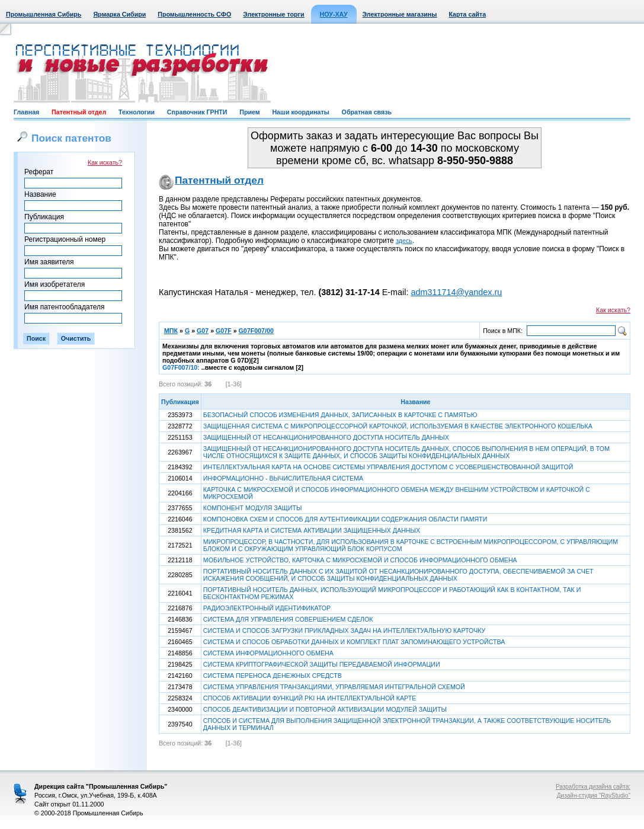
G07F (224, 331)
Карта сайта (467, 14)
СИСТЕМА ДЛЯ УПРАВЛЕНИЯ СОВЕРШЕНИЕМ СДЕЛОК (288, 619)
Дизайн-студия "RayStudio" (594, 796)
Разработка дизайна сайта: (593, 787)
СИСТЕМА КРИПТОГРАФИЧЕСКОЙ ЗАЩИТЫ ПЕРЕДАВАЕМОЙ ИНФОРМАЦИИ (322, 664)
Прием (249, 112)
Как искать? (105, 162)
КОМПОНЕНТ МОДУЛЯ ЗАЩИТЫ (253, 508)
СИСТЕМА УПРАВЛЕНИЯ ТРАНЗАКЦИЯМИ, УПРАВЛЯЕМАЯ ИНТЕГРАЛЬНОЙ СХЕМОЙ (334, 687)
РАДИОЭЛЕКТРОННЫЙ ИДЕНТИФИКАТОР (267, 608)
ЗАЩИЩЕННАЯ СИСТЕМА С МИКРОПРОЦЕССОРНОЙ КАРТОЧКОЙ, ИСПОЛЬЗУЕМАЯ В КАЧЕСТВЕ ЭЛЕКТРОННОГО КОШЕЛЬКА (398, 426)
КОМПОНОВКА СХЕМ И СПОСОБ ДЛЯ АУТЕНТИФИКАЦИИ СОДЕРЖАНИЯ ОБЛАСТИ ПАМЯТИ (345, 519)
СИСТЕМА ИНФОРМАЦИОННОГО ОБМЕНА (268, 653)
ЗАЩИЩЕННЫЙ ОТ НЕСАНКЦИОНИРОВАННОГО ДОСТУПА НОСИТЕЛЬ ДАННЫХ (326, 437)
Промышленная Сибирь (44, 14)
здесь (404, 241)
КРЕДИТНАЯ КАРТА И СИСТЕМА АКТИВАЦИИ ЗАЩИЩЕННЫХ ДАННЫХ (312, 530)
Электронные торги (273, 14)
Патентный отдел (79, 112)
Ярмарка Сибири (119, 14)
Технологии (137, 112)
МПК (171, 331)
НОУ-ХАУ (334, 14)
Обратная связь (367, 112)
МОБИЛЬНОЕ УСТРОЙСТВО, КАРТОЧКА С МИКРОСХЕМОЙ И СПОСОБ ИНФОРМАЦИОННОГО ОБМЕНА (360, 560)
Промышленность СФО (194, 14)
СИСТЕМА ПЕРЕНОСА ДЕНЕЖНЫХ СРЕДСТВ (273, 676)
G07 (203, 331)
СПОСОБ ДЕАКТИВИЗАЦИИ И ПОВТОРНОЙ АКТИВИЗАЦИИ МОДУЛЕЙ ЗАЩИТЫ (325, 709)
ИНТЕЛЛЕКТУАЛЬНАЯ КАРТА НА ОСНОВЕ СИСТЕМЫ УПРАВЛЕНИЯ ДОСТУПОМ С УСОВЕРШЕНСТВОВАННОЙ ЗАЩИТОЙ (388, 467)
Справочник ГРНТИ (197, 112)
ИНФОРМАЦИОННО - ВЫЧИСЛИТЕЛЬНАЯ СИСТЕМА (283, 478)
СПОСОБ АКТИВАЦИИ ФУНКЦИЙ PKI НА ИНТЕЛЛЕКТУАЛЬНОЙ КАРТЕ (310, 698)
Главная (26, 112)
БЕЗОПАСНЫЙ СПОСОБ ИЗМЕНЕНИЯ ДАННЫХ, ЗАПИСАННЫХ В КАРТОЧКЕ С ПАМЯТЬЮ (340, 415)
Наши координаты (300, 112)
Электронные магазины (400, 14)
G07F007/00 (256, 331)
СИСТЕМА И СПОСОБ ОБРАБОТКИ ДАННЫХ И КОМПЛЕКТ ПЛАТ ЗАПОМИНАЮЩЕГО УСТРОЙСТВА (354, 642)
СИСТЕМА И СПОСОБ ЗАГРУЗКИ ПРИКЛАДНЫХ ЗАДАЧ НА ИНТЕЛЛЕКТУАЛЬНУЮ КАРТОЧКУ (345, 630)
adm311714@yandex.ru (456, 292)
